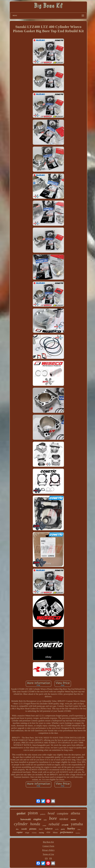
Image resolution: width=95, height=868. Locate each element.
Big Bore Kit (48, 842)
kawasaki (26, 819)
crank (65, 825)
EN (46, 858)
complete (63, 813)
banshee (78, 833)
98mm (55, 833)
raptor (20, 832)
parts (63, 829)
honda (35, 824)
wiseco (49, 829)
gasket (21, 813)
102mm (34, 833)
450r (48, 832)
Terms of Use (48, 854)
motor (73, 820)
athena (75, 813)
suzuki (24, 829)
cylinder (21, 824)
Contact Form (48, 846)
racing (41, 833)
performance (67, 832)
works (57, 829)
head (51, 813)
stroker (64, 819)
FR (51, 858)
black (41, 829)
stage (27, 833)
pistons (33, 829)
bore (53, 818)
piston (33, 813)
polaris (43, 814)
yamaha (77, 824)
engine (37, 819)
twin (45, 820)
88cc (17, 829)
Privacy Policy (48, 850)
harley (71, 828)
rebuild (54, 824)
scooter (44, 826)
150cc (79, 829)
